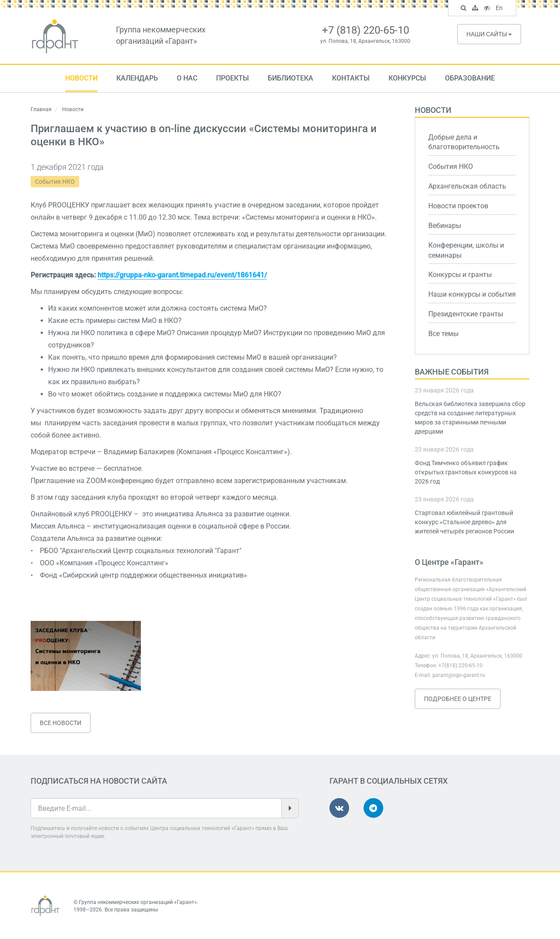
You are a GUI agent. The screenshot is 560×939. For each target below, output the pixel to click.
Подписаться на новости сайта (99, 781)
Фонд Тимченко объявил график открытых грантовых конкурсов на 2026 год (466, 472)
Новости (81, 78)
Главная (41, 109)
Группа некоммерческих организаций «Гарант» (138, 902)
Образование (470, 78)
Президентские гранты (466, 314)
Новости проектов (458, 206)
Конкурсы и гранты (460, 275)
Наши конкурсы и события (472, 294)
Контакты (351, 78)
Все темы (443, 334)
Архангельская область (467, 186)
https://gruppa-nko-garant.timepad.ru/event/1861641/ (182, 275)
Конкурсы (407, 78)
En (500, 9)
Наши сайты (489, 34)
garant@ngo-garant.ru (459, 675)
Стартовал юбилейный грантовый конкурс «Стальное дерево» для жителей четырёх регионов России (464, 522)
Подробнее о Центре (458, 699)
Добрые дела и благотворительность (464, 142)
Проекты (233, 78)
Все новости (61, 723)
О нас (187, 78)
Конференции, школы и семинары (466, 250)
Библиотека (290, 78)
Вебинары (445, 226)
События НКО (55, 182)
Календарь (137, 78)
